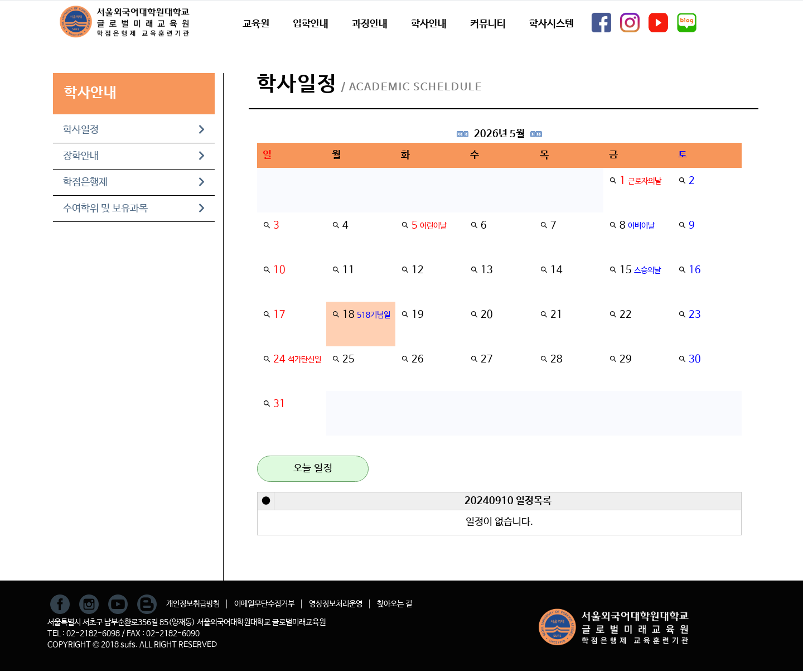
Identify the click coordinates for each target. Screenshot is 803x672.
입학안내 (311, 24)
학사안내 (429, 24)
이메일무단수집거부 (264, 604)
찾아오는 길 (395, 604)
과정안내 (370, 24)
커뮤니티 (488, 24)
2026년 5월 (499, 134)
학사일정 (134, 130)
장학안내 (134, 156)
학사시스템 (552, 24)
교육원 (256, 24)
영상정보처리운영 (336, 604)
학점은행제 (134, 182)
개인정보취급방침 (193, 604)
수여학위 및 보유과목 (134, 209)
